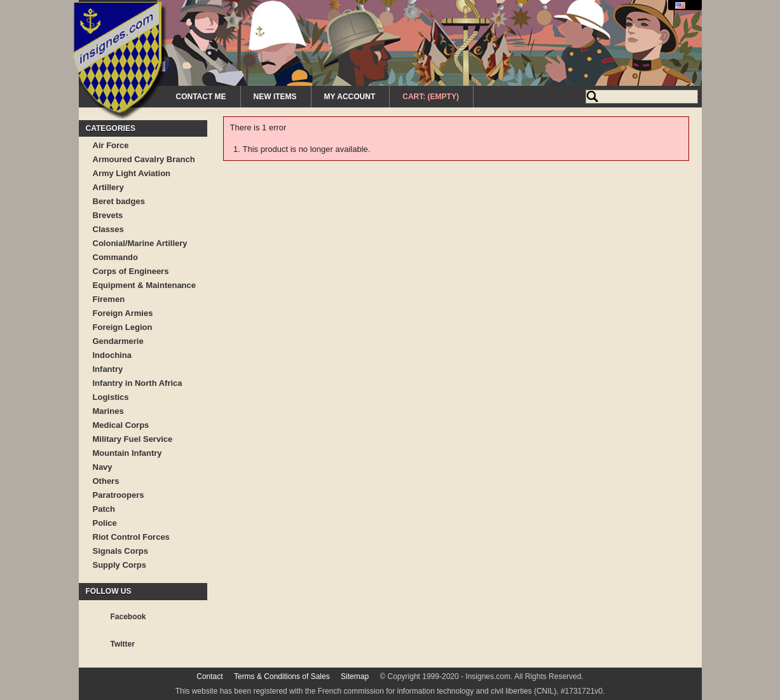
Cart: (431, 97)
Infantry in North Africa (138, 383)
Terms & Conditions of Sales (282, 676)
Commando (116, 257)
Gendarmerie (118, 341)
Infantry (108, 369)
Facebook (128, 617)
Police (105, 523)
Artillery (108, 187)
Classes (108, 229)
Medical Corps (121, 425)
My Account (350, 97)
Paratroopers (119, 495)
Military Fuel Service (133, 439)
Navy (103, 467)
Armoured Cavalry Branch (144, 159)
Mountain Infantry (127, 453)
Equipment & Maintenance (145, 285)
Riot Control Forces (131, 537)
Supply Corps (120, 565)
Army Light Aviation (132, 173)
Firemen (109, 299)
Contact (209, 676)
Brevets (108, 215)
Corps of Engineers (131, 271)
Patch (104, 509)
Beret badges (119, 201)
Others (106, 481)
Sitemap (355, 676)
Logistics (111, 397)
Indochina (112, 355)
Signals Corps (120, 551)
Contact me (201, 97)
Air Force (111, 145)
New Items (275, 97)
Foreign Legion (123, 327)
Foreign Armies (123, 313)
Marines (108, 411)
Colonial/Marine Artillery (140, 243)
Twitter (123, 644)
